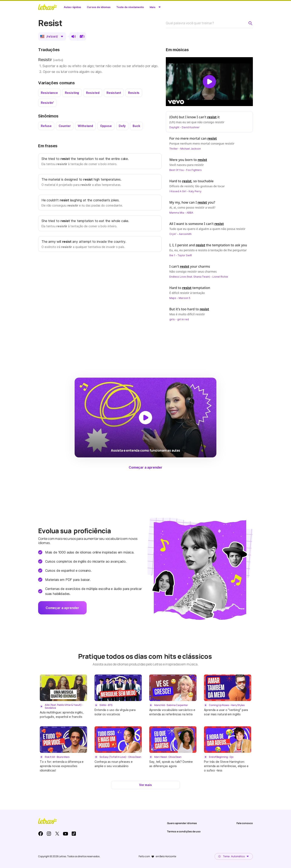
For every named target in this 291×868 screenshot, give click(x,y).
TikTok (74, 834)
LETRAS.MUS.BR (47, 7)
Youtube (65, 834)
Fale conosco (245, 823)
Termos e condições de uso (184, 831)
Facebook (41, 834)
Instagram (49, 834)
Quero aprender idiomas (182, 823)
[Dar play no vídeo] (209, 82)
